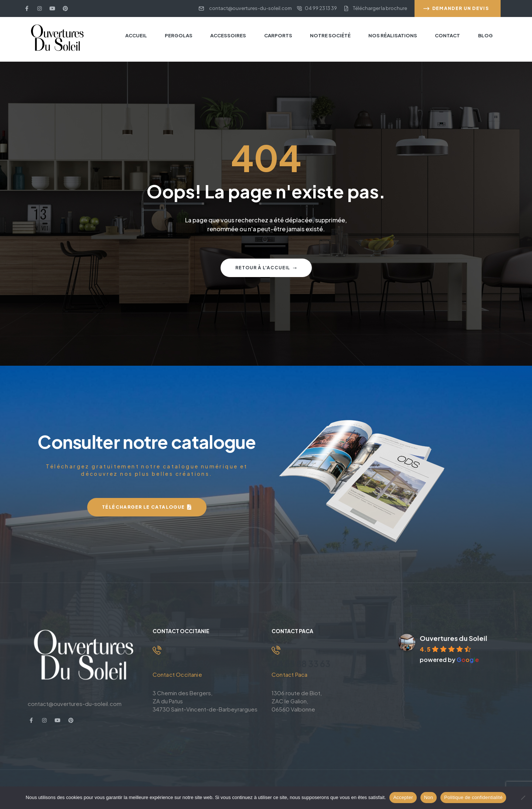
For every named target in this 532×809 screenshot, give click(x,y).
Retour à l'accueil (266, 268)
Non (429, 797)
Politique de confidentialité (473, 797)
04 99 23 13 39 (182, 663)
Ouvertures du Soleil (453, 638)
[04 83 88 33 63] (276, 650)
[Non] (523, 798)
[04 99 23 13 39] (157, 650)
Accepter (403, 797)
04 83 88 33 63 (302, 663)
